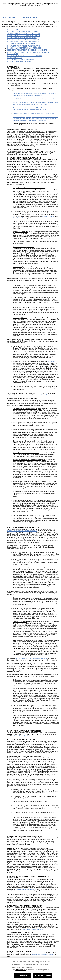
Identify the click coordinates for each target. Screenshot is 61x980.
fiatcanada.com (36, 4)
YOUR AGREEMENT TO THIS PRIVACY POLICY (24, 34)
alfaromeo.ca (7, 4)
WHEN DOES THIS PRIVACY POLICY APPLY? (23, 32)
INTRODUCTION (13, 30)
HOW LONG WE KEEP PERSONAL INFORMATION (25, 48)
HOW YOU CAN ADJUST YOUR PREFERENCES (24, 42)
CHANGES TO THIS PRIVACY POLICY (21, 60)
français (38, 6)
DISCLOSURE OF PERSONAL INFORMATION (23, 40)
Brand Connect (18, 218)
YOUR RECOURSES (15, 58)
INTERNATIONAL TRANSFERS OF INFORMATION (25, 56)
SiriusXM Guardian (49, 216)
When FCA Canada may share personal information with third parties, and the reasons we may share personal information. (36, 103)
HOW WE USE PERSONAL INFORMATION (22, 38)
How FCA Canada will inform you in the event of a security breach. (35, 113)
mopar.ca (24, 6)
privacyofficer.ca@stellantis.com (42, 955)
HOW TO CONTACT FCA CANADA (19, 62)
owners (31, 6)
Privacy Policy (21, 972)
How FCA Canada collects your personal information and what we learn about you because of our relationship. (34, 94)
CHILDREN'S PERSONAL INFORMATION (21, 44)
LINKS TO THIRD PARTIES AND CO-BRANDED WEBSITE (27, 50)
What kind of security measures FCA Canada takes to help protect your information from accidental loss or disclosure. (35, 109)
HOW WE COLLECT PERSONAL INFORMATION (24, 36)
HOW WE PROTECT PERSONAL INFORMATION (24, 46)
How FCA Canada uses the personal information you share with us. (35, 99)
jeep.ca (45, 4)
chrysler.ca (17, 4)
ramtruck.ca (53, 4)
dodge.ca (26, 4)
